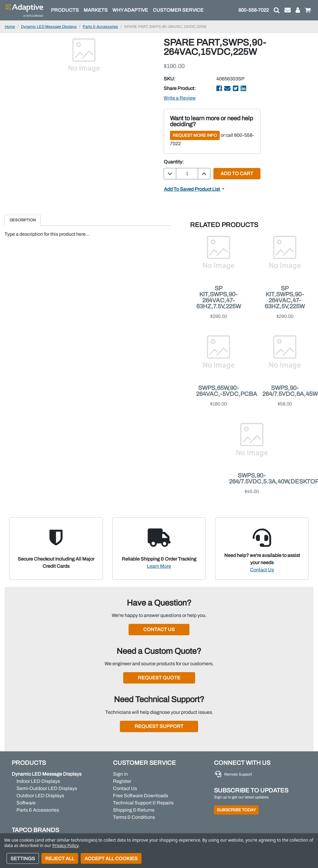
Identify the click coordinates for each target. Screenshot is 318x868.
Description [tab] (23, 220)
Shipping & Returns (134, 810)
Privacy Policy (65, 845)
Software (26, 803)
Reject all (60, 859)
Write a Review (180, 98)
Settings (23, 859)
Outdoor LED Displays (40, 796)
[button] (277, 10)
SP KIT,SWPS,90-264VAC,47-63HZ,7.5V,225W (219, 297)
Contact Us (262, 570)
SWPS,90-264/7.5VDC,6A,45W (290, 391)
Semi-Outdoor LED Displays (47, 788)
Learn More (159, 566)
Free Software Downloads (141, 796)
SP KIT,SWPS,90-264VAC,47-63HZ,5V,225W (285, 297)
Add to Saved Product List (192, 189)
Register (122, 781)
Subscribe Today (236, 810)
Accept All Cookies (111, 859)
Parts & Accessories (38, 810)
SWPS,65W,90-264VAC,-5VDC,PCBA (227, 391)
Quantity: (174, 162)
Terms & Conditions (134, 817)
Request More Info (195, 135)
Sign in (120, 774)
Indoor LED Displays (38, 781)
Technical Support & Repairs (143, 803)
